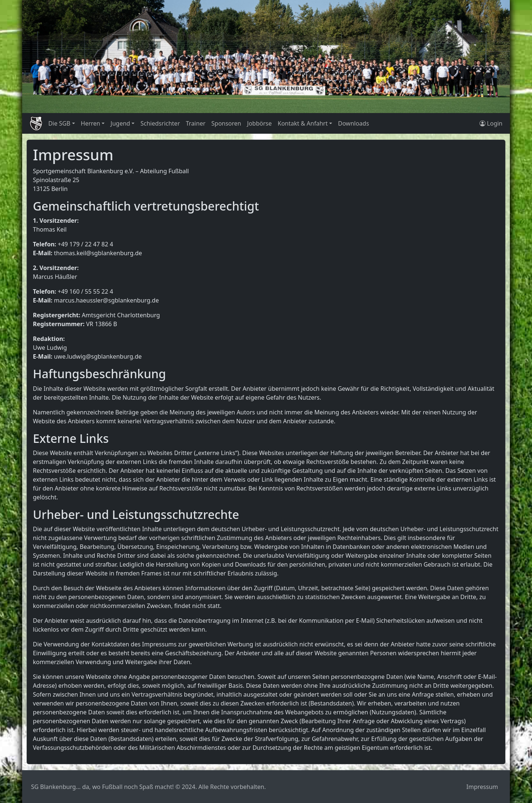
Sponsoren (226, 123)
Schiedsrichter (160, 123)
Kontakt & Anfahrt (302, 123)
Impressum (482, 787)
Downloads (354, 123)
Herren (91, 123)
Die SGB (59, 123)
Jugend (120, 123)
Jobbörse (260, 123)
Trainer (196, 123)
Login (491, 123)
